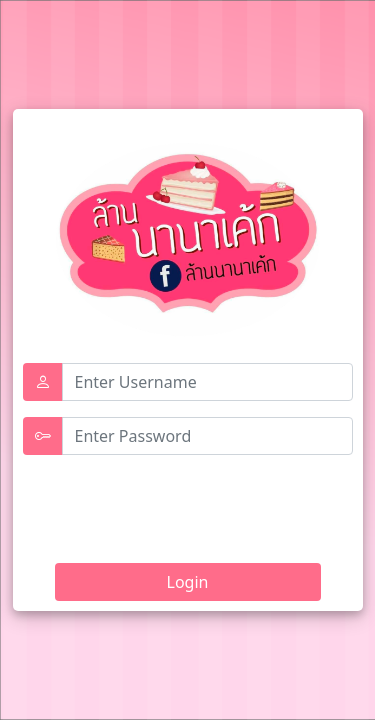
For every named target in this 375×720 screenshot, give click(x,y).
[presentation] (175, 502)
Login (188, 582)
